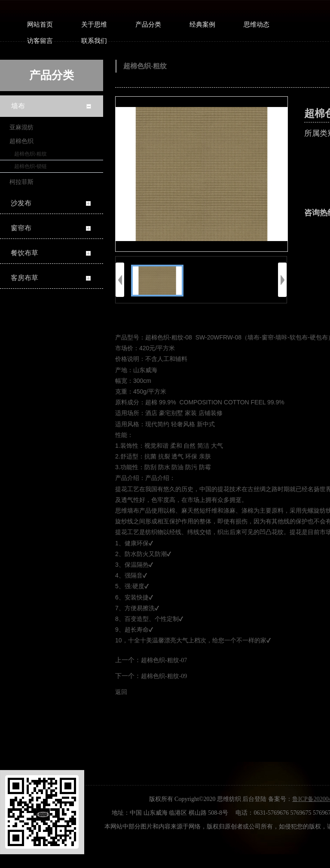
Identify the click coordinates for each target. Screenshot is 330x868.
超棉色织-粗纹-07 (164, 660)
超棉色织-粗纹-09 (164, 676)
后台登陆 (254, 799)
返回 (121, 692)
